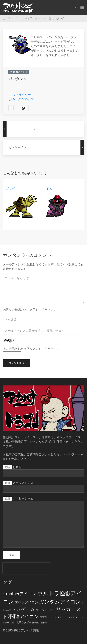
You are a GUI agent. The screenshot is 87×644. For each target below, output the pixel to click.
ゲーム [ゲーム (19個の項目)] (28, 609)
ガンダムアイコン (24, 99)
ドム (49, 189)
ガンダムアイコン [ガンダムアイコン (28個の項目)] (60, 602)
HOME (8, 18)
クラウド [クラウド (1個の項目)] (16, 610)
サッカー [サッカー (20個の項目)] (66, 609)
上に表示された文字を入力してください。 (31, 349)
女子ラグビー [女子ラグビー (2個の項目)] (24, 622)
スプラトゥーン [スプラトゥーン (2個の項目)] (48, 617)
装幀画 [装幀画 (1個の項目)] (44, 623)
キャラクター (31, 18)
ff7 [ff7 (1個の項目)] (4, 595)
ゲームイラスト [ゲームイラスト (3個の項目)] (46, 610)
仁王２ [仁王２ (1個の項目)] (13, 623)
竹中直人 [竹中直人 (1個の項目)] (36, 623)
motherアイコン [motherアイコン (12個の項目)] (21, 594)
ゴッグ (10, 189)
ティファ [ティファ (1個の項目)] (62, 617)
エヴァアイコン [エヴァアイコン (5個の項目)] (27, 602)
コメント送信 (16, 363)
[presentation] (27, 568)
